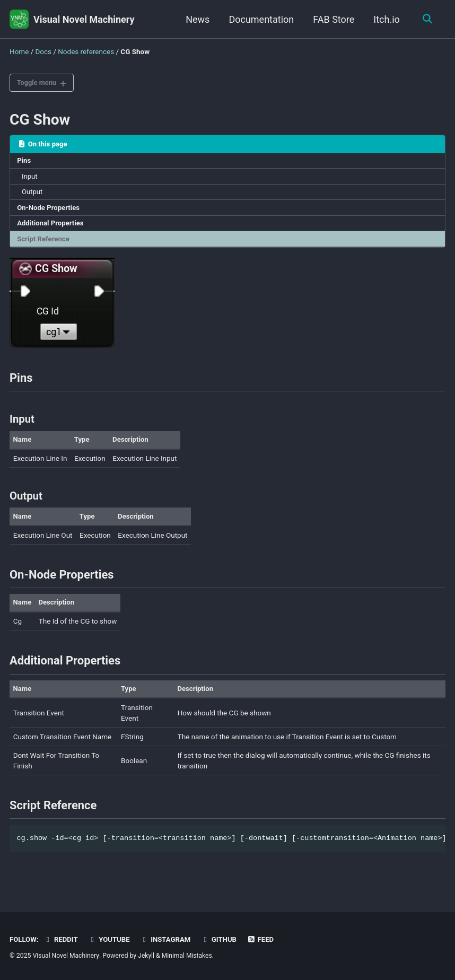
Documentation (260, 19)
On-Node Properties (50, 210)
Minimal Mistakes (189, 956)
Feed (265, 940)
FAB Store (332, 19)
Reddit (62, 940)
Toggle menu (38, 83)
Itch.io (386, 19)
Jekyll (148, 956)
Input (30, 178)
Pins (25, 162)
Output (33, 194)
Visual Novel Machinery (84, 19)
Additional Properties (52, 226)
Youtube (111, 940)
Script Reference (44, 242)
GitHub (222, 940)
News (196, 19)
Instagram (168, 940)
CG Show (40, 120)
